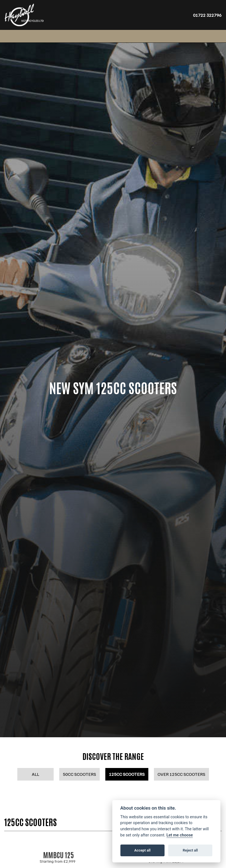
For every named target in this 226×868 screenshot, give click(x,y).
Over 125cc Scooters (181, 774)
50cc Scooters (79, 774)
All (35, 774)
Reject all (190, 850)
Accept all (142, 850)
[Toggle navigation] (10, 36)
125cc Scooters (127, 774)
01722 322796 (207, 15)
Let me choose (180, 835)
